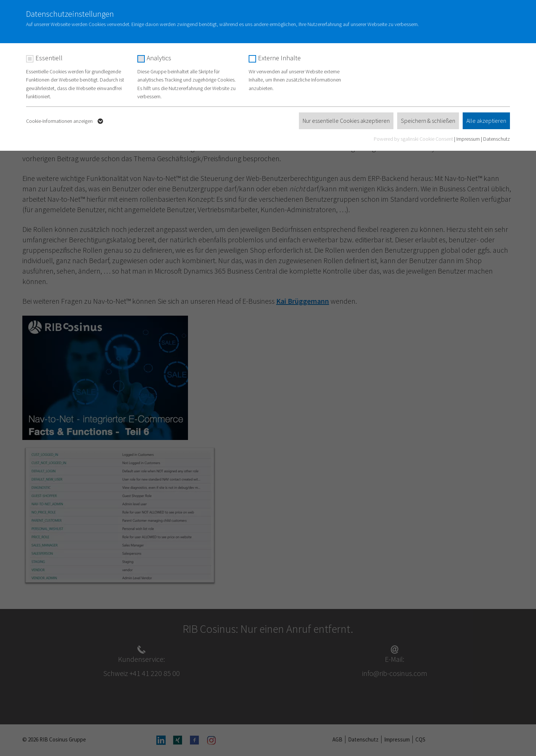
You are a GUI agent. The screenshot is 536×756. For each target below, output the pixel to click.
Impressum (468, 139)
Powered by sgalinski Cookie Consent (414, 139)
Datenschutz (497, 139)
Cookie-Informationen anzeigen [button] (66, 121)
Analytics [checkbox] (159, 58)
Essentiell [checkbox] (49, 58)
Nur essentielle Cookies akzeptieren (346, 121)
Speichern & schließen (428, 121)
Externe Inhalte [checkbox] (279, 58)
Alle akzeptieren (486, 121)
